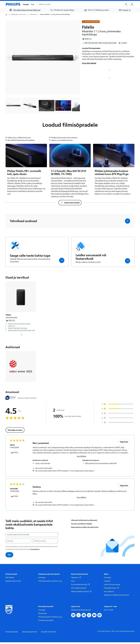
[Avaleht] (13, 4)
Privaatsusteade (12, 632)
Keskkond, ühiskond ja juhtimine (116, 595)
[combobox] (78, 4)
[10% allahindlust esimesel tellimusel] (25, 10)
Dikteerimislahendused (81, 592)
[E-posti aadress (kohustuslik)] (32, 535)
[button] (30, 106)
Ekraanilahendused (79, 588)
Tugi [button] (32, 4)
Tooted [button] (26, 4)
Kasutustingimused (29, 632)
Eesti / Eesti (109, 610)
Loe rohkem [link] (81, 456)
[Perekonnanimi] (45, 541)
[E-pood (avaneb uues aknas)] (125, 10)
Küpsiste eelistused (48, 632)
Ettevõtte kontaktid (46, 620)
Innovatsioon (109, 592)
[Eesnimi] (18, 541)
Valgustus (76, 578)
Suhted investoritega (112, 585)
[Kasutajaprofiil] (132, 4)
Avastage (42, 578)
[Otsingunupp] (126, 4)
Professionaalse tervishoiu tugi (50, 581)
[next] (76, 58)
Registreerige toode (13, 581)
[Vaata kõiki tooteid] (70, 203)
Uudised (107, 581)
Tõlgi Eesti (124, 442)
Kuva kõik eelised (89, 63)
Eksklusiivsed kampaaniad (81, 610)
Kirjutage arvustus (15, 430)
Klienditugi (10, 578)
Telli (9, 555)
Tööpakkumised (111, 588)
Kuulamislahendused (80, 585)
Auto (73, 581)
